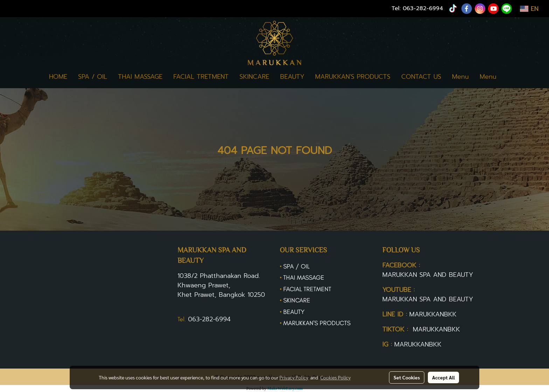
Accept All (443, 377)
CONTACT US (421, 77)
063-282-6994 (423, 8)
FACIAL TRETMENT (201, 77)
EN (529, 9)
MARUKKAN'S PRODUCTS (353, 77)
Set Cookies (407, 377)
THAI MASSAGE (140, 77)
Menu (460, 77)
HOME (58, 77)
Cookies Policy (335, 377)
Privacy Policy (294, 377)
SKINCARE (254, 77)
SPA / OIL (93, 77)
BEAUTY (292, 77)
